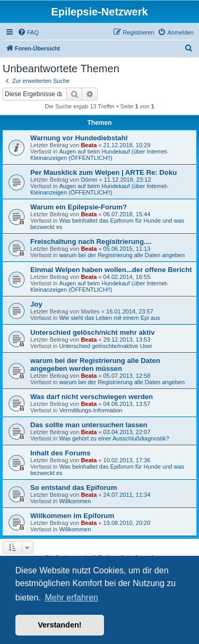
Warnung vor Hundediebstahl (79, 138)
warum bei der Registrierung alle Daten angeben (122, 255)
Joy (36, 304)
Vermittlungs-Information (90, 410)
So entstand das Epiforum (73, 488)
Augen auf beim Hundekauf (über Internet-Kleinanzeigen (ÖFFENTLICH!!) (99, 155)
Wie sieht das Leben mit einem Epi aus (109, 318)
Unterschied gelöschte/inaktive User (105, 346)
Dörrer (89, 180)
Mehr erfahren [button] (71, 598)
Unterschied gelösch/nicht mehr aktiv (93, 332)
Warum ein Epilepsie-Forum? (79, 207)
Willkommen (75, 501)
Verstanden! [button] (59, 625)
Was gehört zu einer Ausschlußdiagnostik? (114, 438)
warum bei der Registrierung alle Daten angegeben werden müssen (95, 365)
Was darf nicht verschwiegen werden (92, 397)
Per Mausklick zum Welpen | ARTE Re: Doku (103, 172)
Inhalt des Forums (60, 453)
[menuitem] (28, 32)
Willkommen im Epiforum (72, 516)
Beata (89, 145)
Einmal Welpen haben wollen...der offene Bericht (111, 270)
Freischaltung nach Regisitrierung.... (91, 241)
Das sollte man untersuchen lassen (89, 425)
